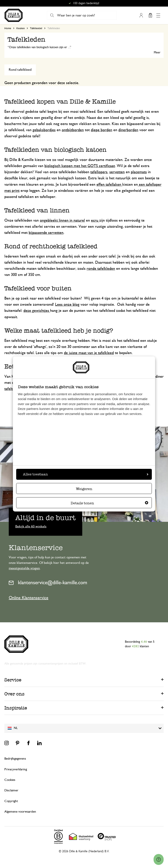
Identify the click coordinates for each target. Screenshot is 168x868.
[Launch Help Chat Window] (159, 859)
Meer (157, 53)
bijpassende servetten (46, 233)
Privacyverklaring (16, 769)
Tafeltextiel (36, 28)
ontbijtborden (73, 130)
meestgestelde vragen (24, 568)
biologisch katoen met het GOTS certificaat (80, 166)
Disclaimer (11, 790)
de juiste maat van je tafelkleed (89, 353)
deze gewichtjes (37, 311)
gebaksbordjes (44, 130)
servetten (117, 172)
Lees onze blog (67, 305)
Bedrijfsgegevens (15, 759)
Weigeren (84, 489)
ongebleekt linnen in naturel (62, 221)
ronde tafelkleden (101, 269)
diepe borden (101, 130)
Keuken (21, 28)
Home (8, 28)
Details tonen (109, 503)
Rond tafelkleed (20, 70)
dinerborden (128, 130)
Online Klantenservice (29, 598)
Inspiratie (16, 708)
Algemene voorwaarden (20, 812)
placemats (139, 172)
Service (13, 680)
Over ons (14, 694)
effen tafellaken (109, 185)
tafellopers (99, 172)
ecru (95, 221)
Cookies (10, 780)
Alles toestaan (86, 474)
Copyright (11, 801)
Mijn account (141, 15)
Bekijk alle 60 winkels (31, 526)
